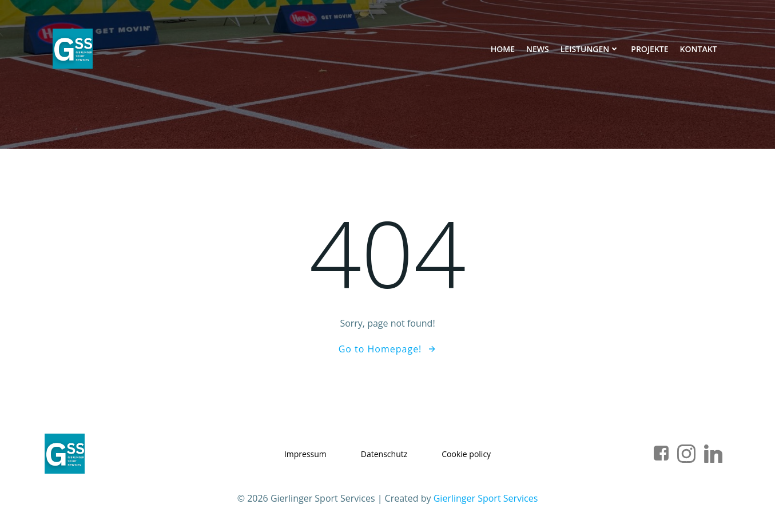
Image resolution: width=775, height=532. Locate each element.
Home (503, 49)
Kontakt (699, 49)
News (538, 49)
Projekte (649, 49)
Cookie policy (466, 454)
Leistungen (590, 49)
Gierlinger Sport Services (486, 498)
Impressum (305, 454)
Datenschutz (384, 454)
